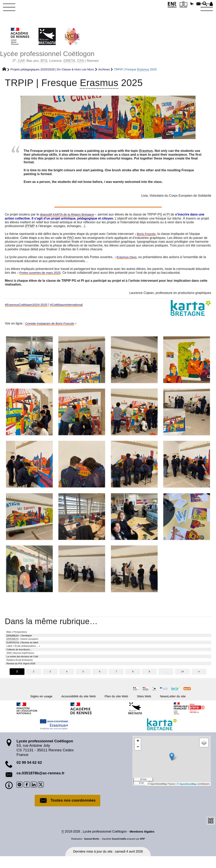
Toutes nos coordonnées (68, 812)
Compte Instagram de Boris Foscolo (51, 325)
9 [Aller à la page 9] (149, 681)
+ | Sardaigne (23, 638)
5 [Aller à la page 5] (83, 681)
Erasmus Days (127, 258)
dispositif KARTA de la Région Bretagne (68, 215)
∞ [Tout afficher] (199, 681)
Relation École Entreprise (23, 668)
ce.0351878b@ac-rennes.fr (40, 784)
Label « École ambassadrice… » (28, 651)
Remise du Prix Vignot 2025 (25, 672)
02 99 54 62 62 (29, 774)
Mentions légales (142, 843)
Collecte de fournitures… (23, 655)
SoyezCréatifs (119, 851)
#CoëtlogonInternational (69, 306)
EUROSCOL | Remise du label (26, 646)
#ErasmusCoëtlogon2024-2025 (27, 306)
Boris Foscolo (147, 235)
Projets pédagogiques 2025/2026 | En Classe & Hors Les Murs (52, 70)
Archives (104, 70)
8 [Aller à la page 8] (133, 681)
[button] (187, 5)
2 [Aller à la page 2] (33, 681)
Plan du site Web (118, 707)
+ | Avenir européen (26, 642)
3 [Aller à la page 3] (50, 681)
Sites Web (150, 707)
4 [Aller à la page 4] (67, 681)
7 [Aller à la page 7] (116, 681)
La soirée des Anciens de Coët (26, 664)
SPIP (143, 851)
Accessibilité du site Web (74, 707)
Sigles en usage (30, 707)
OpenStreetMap (188, 795)
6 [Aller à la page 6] (100, 681)
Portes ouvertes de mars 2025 (41, 274)
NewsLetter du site (184, 707)
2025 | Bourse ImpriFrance (24, 659)
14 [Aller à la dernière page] (183, 681)
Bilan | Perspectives (19, 633)
